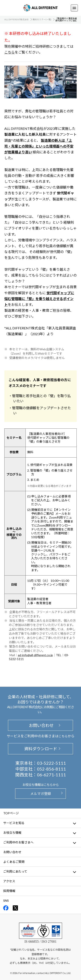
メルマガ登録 (41, 794)
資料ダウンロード (41, 749)
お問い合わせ (41, 725)
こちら (10, 52)
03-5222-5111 (51, 763)
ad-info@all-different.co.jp (35, 655)
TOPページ (11, 813)
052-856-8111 (51, 769)
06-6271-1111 (51, 775)
